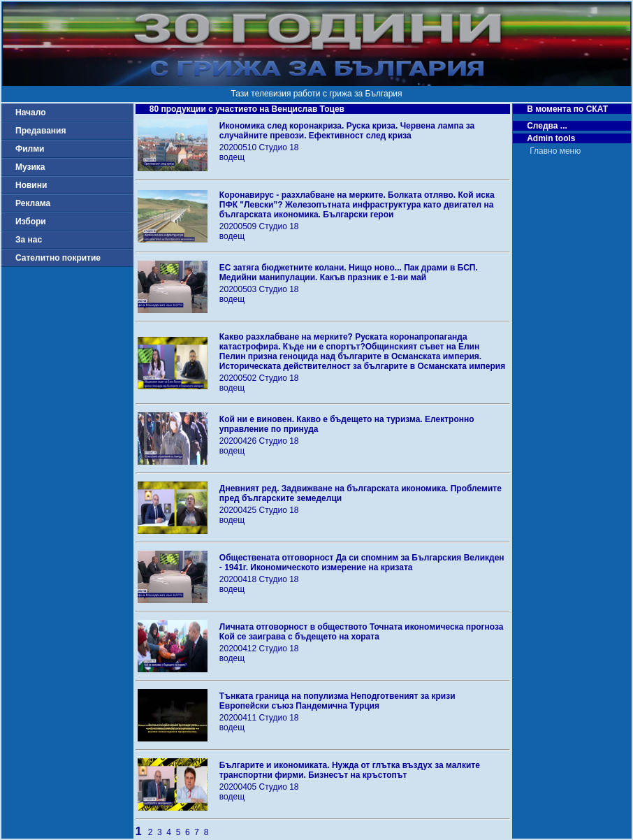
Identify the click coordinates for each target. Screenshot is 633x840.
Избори (31, 222)
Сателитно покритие (58, 258)
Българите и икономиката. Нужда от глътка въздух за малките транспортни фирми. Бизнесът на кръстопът (350, 770)
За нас (29, 240)
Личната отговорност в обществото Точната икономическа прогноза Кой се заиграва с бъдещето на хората (362, 632)
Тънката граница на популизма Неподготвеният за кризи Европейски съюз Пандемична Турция (337, 701)
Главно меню (555, 151)
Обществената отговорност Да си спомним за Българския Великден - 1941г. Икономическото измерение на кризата (362, 563)
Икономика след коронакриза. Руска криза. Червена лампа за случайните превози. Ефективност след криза (347, 131)
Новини (31, 185)
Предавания (41, 131)
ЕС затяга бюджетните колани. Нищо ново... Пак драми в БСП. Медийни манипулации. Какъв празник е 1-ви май (349, 273)
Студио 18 (279, 147)
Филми (30, 149)
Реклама (33, 203)
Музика (30, 167)
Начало (30, 113)
